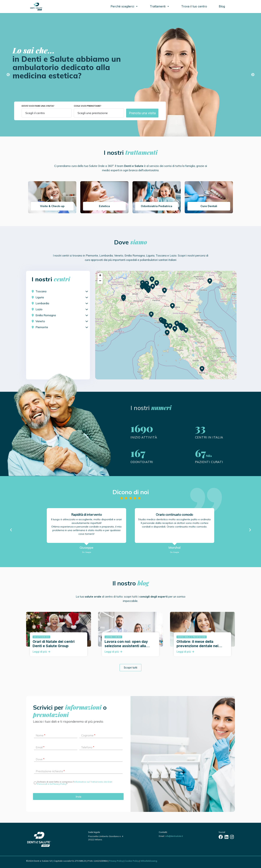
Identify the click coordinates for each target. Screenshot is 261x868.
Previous (8, 75)
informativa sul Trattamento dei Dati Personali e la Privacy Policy (75, 783)
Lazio (39, 309)
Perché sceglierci (124, 6)
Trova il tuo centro (194, 6)
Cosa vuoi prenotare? (87, 106)
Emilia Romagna (46, 315)
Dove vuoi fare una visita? (38, 106)
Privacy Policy (116, 861)
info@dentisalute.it (174, 836)
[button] (182, 328)
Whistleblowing (149, 861)
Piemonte (42, 327)
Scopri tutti (130, 668)
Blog (222, 6)
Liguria (40, 297)
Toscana (41, 291)
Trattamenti (160, 6)
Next (253, 75)
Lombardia (42, 303)
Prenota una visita (142, 113)
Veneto (40, 321)
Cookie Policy (132, 861)
